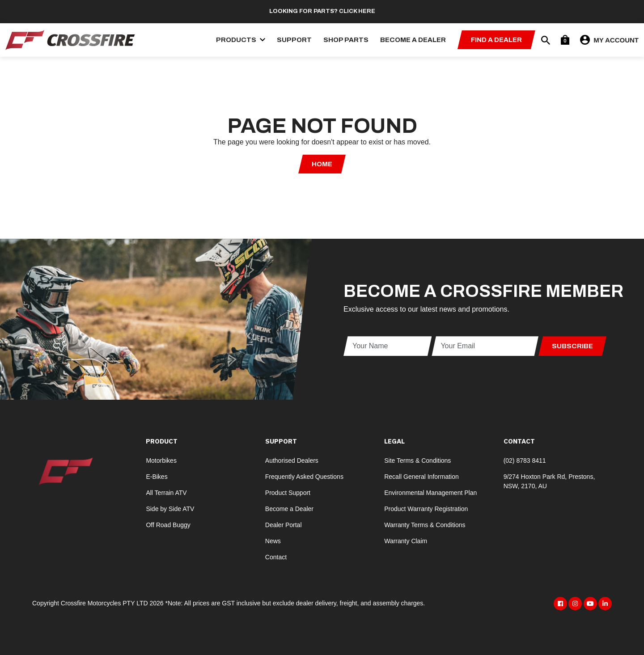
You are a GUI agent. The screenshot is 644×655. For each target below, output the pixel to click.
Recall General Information (422, 477)
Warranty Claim (406, 541)
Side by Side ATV (170, 509)
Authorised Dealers (292, 461)
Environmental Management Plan (430, 493)
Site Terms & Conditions (417, 461)
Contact (276, 557)
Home (322, 164)
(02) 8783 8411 (525, 461)
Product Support (288, 493)
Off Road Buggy (168, 525)
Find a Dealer (496, 40)
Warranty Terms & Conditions (425, 525)
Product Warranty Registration (426, 509)
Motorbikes (161, 461)
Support (294, 40)
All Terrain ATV (166, 493)
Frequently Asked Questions (304, 477)
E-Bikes (157, 477)
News (273, 541)
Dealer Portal (284, 525)
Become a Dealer (413, 40)
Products (241, 40)
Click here (357, 11)
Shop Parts (346, 40)
